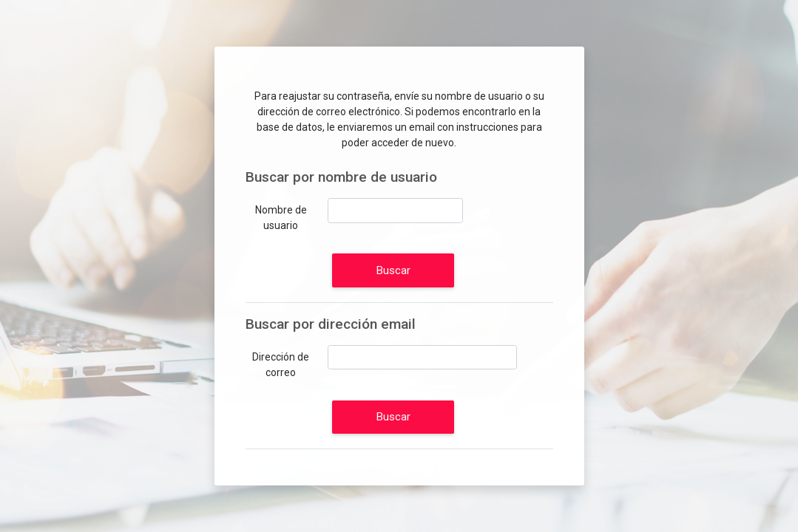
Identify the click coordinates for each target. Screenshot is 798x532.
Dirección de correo (281, 365)
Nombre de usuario (281, 218)
